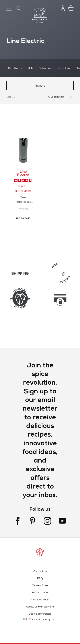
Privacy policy (40, 599)
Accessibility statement (40, 607)
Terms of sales (40, 592)
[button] (40, 86)
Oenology (64, 68)
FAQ (40, 578)
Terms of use (40, 585)
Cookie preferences (40, 614)
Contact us (40, 571)
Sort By (11, 97)
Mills (30, 68)
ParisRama (15, 68)
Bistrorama (45, 68)
